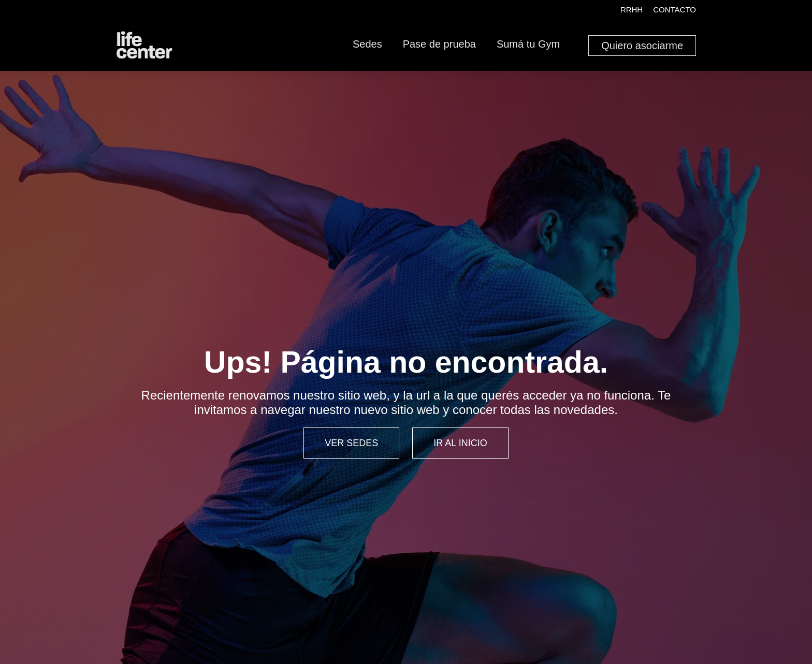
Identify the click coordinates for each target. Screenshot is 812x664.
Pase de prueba (439, 44)
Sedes (367, 44)
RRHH (632, 10)
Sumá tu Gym (528, 44)
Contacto (675, 10)
